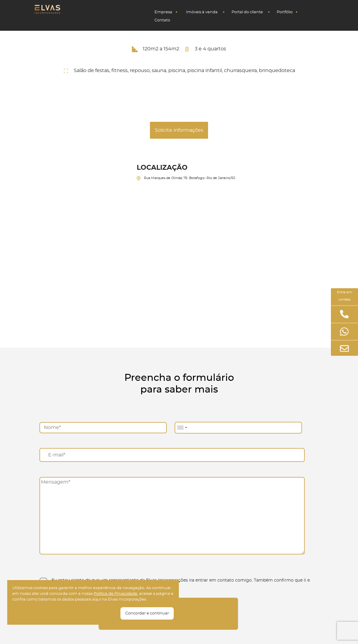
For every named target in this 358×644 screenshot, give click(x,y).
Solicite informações (179, 130)
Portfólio (285, 12)
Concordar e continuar (147, 613)
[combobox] (182, 428)
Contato (162, 20)
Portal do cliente (247, 12)
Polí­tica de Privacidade (115, 594)
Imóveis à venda (202, 12)
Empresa (163, 12)
